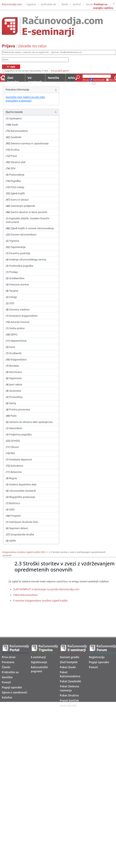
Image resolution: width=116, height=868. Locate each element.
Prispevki (16, 516)
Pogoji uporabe (12, 687)
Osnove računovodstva (23, 235)
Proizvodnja (16, 397)
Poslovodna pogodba (21, 266)
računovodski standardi (23, 491)
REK (13, 453)
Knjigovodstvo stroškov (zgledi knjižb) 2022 (24, 552)
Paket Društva (69, 695)
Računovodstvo (19, 131)
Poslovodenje (17, 175)
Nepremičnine (19, 341)
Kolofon (7, 697)
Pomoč (6, 682)
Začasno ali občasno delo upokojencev (31, 422)
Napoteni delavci (19, 528)
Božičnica (14, 503)
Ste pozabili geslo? (60, 71)
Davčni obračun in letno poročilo (29, 212)
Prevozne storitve (19, 285)
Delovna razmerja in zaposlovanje (30, 143)
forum (90, 4)
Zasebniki (16, 137)
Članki (6, 667)
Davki (15, 125)
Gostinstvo (15, 391)
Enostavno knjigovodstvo (23, 316)
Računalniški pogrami (39, 669)
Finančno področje (20, 253)
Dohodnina (17, 466)
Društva (15, 150)
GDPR (12, 541)
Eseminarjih (99, 80)
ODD (12, 509)
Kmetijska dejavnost (21, 459)
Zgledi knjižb (18, 193)
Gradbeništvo (17, 278)
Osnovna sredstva (19, 310)
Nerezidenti (16, 428)
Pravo (14, 156)
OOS (12, 303)
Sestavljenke (68, 706)
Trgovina (14, 241)
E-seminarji (38, 657)
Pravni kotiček (69, 700)
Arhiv (72, 78)
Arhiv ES (87, 83)
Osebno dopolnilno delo (23, 484)
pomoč (77, 4)
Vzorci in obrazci (20, 200)
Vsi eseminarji (35, 79)
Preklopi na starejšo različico (103, 6)
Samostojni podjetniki (23, 206)
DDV (13, 168)
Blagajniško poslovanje (22, 497)
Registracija (97, 657)
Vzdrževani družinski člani (24, 522)
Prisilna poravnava (20, 410)
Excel (12, 347)
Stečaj (13, 403)
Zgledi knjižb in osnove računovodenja (32, 228)
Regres (13, 478)
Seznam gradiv (70, 657)
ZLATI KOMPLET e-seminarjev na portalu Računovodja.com (46, 589)
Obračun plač (18, 162)
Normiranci (16, 372)
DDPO (14, 335)
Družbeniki (15, 353)
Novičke (7, 677)
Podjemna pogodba (20, 435)
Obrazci (15, 447)
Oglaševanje (39, 662)
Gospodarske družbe (22, 534)
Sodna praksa (17, 328)
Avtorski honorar (20, 322)
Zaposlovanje (18, 247)
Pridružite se (10, 672)
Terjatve (14, 291)
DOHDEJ (15, 441)
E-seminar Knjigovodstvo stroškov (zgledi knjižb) (40, 601)
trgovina (31, 4)
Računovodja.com (12, 4)
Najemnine (16, 378)
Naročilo (53, 78)
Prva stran (9, 657)
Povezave (8, 662)
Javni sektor (16, 385)
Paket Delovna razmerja (69, 688)
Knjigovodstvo (19, 360)
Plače (13, 416)
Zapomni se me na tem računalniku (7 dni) (27, 71)
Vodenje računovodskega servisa (28, 260)
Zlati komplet (13, 79)
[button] (56, 112)
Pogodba (16, 181)
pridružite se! (49, 4)
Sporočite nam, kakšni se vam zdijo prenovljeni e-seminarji (25, 99)
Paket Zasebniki (70, 681)
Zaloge (13, 297)
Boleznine (16, 472)
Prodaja (14, 272)
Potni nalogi (17, 187)
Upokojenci (16, 118)
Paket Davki (68, 667)
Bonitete (14, 366)
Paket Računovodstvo (25, 595)
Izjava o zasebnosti (14, 692)
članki (65, 4)
